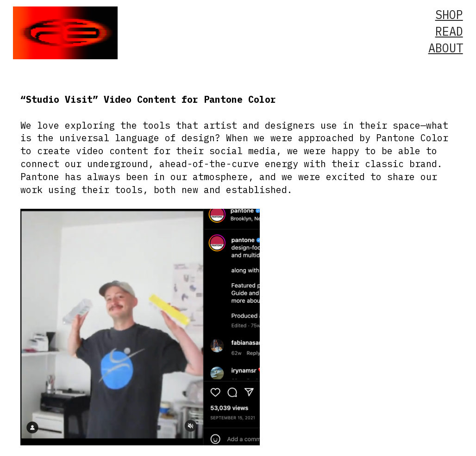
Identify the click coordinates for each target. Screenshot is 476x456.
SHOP (449, 15)
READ (449, 31)
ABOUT (446, 48)
